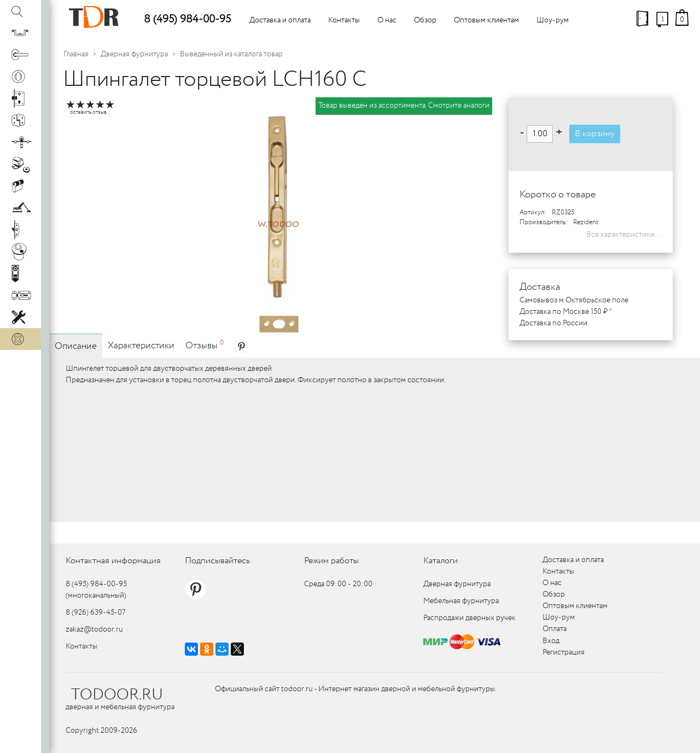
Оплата (555, 629)
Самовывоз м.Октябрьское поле (574, 300)
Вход (551, 641)
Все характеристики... (624, 235)
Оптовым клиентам (486, 20)
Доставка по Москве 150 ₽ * (566, 312)
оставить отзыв (88, 112)
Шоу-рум (553, 20)
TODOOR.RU (117, 695)
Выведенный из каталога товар (231, 54)
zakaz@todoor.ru (94, 629)
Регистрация (564, 652)
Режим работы (331, 561)
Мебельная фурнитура (461, 601)
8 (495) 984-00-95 (187, 19)
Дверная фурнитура (134, 54)
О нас (387, 20)
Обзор (425, 20)
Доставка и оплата (280, 20)
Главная (76, 54)
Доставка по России (553, 323)
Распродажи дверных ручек (469, 618)
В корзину (595, 134)
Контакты (344, 20)
